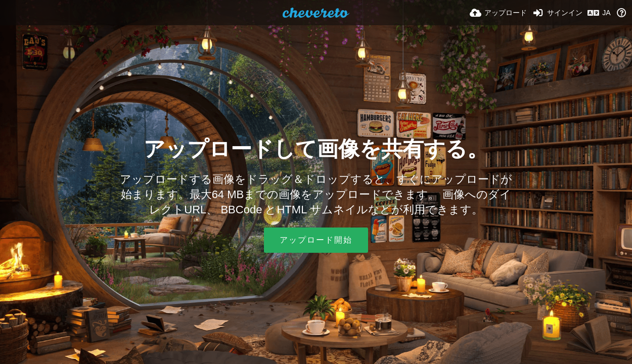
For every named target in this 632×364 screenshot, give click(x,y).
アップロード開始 (316, 240)
